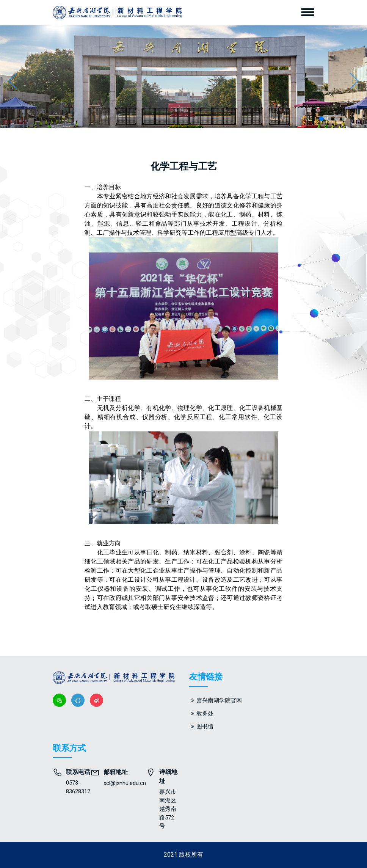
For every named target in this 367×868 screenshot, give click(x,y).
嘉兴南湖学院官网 (219, 700)
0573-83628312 (78, 787)
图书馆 (205, 727)
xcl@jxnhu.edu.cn (125, 783)
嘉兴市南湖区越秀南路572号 (168, 809)
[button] (354, 81)
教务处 (205, 714)
